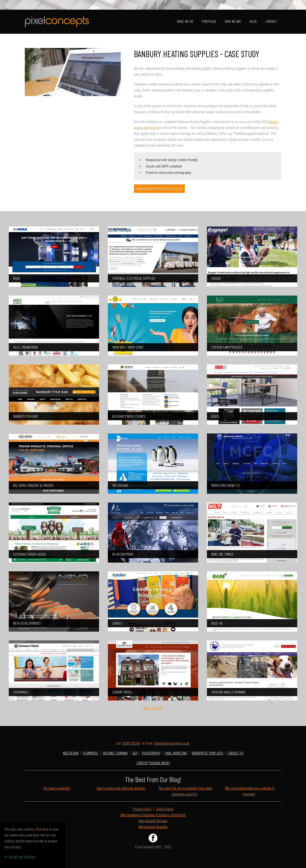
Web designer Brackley (153, 827)
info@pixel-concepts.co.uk (172, 743)
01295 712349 (131, 743)
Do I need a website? (57, 788)
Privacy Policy (142, 809)
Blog (253, 21)
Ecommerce (91, 753)
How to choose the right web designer (121, 788)
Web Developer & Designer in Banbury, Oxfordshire (153, 815)
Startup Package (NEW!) (153, 763)
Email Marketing (176, 753)
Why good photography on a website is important (250, 791)
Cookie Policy (165, 809)
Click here (42, 829)
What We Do (185, 21)
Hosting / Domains (115, 753)
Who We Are (233, 21)
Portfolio (209, 21)
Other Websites (153, 708)
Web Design (71, 753)
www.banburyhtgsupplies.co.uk (159, 189)
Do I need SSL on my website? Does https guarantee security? (186, 791)
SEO (135, 753)
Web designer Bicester (153, 821)
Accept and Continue (22, 857)
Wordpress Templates (207, 753)
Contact (271, 21)
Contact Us (236, 753)
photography (151, 753)
